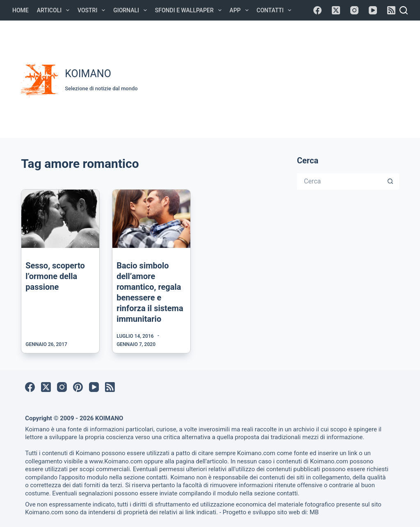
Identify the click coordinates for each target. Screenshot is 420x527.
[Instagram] (354, 10)
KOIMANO (88, 74)
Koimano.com (256, 453)
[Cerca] (404, 10)
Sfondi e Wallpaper (190, 10)
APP (241, 10)
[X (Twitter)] (336, 10)
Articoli (55, 10)
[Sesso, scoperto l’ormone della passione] (60, 219)
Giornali (132, 10)
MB (314, 512)
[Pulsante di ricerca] (391, 181)
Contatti (276, 10)
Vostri (93, 10)
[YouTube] (373, 10)
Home (21, 10)
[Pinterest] (78, 387)
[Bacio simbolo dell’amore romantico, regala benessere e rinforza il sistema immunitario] (151, 219)
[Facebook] (317, 10)
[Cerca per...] (340, 181)
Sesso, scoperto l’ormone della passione (55, 276)
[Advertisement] (283, 78)
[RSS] (391, 10)
